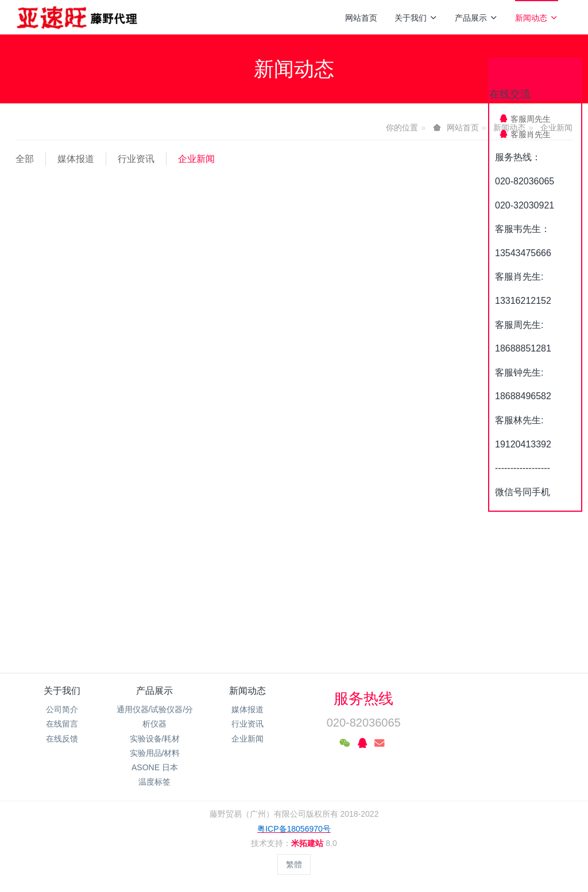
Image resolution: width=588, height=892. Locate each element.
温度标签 (154, 782)
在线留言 (62, 724)
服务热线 (363, 698)
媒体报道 (76, 159)
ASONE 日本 (155, 767)
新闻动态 (537, 18)
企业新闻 (196, 159)
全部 (25, 159)
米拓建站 (308, 843)
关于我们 (416, 18)
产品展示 (476, 18)
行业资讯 (136, 159)
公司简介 (62, 709)
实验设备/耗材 (155, 739)
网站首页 (361, 18)
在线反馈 (62, 739)
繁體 (294, 864)
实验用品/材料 (155, 753)
